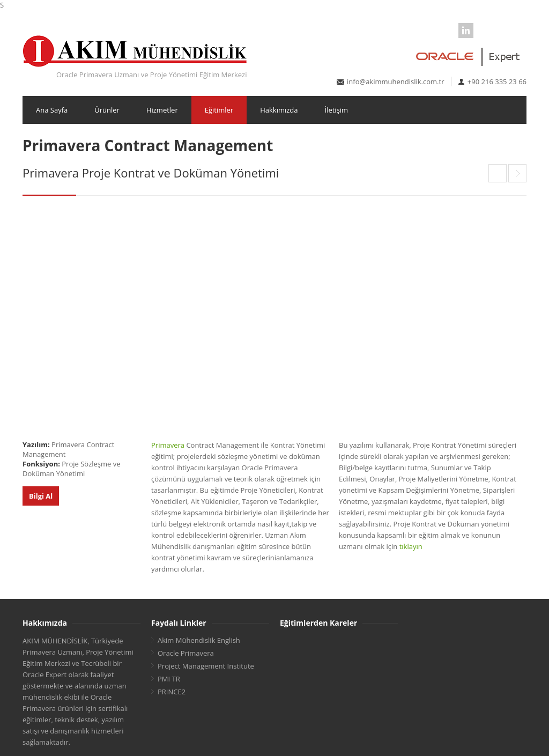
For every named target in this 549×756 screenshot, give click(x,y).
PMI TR (169, 679)
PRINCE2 (172, 692)
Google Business (484, 31)
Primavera (168, 445)
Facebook (431, 31)
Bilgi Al (41, 496)
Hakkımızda (279, 110)
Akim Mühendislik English (199, 640)
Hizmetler (162, 110)
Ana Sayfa (52, 110)
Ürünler (107, 110)
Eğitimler (219, 110)
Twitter (448, 31)
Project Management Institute (206, 666)
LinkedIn (466, 31)
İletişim (337, 110)
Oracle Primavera (186, 653)
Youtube (501, 31)
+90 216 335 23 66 (497, 81)
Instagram (519, 31)
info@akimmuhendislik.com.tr (395, 81)
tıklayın (411, 546)
